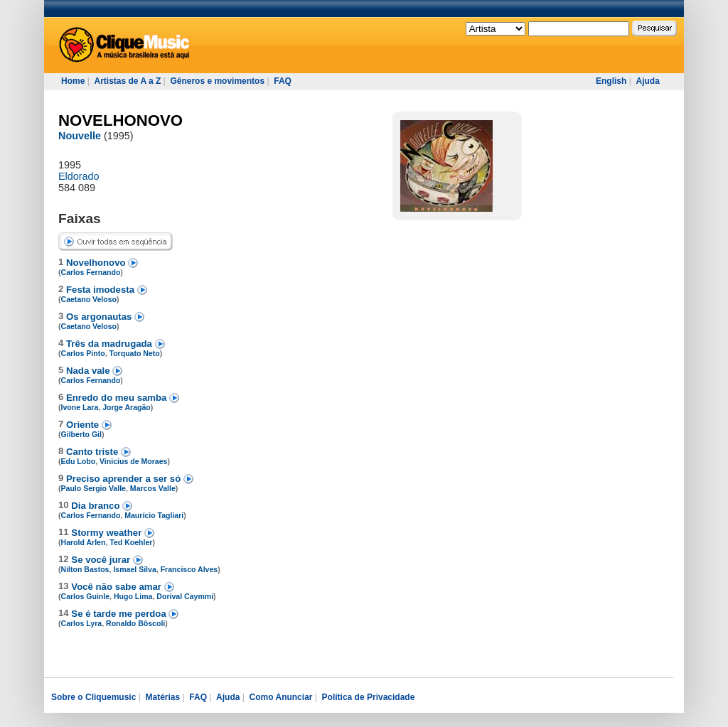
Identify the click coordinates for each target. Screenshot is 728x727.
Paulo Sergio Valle (93, 488)
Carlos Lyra (82, 623)
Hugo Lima (133, 596)
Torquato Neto (135, 353)
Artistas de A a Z (127, 81)
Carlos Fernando (91, 272)
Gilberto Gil (81, 434)
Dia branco (97, 506)
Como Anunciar (281, 697)
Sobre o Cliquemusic (93, 697)
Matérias (162, 697)
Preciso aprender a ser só (125, 479)
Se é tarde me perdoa (120, 614)
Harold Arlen (84, 542)
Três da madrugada (111, 344)
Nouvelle (80, 136)
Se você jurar (102, 560)
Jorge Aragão (127, 407)
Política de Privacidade (369, 697)
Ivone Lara (80, 407)
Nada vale (89, 371)
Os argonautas (100, 317)
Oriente (84, 425)
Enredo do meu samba (118, 398)
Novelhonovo (97, 263)
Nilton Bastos (85, 569)
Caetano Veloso (89, 299)
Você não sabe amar (117, 587)
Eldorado (79, 176)
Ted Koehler (131, 542)
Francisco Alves (189, 569)
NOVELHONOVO (121, 120)
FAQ (283, 81)
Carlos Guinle (86, 596)
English (611, 81)
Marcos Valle (153, 488)
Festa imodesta (102, 290)
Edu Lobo (79, 461)
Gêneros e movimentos (217, 81)
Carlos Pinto (83, 353)
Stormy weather (108, 533)
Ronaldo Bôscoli (135, 623)
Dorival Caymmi (185, 596)
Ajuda (647, 81)
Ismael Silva (134, 569)
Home (73, 81)
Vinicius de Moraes (133, 461)
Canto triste (93, 452)
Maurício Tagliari (154, 515)
